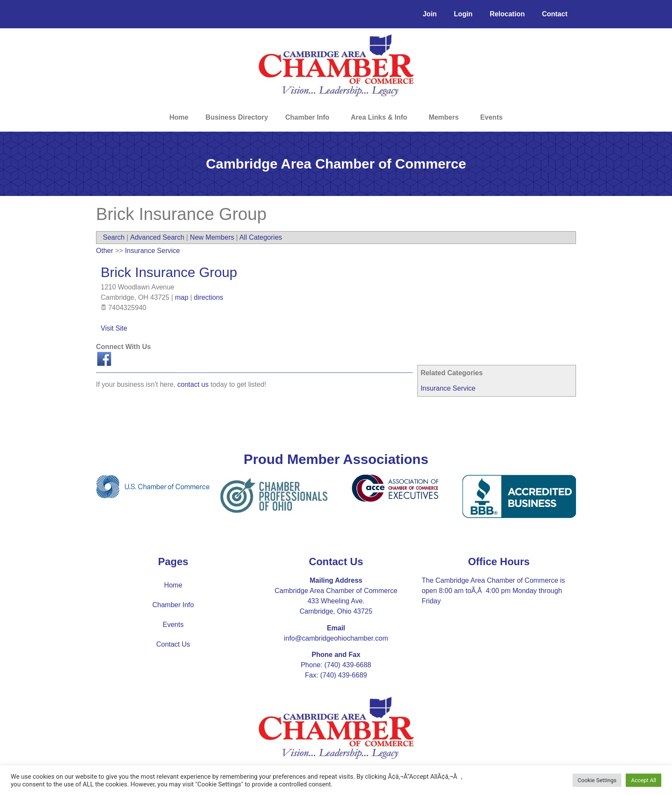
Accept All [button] (643, 780)
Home (179, 117)
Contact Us (173, 644)
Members (446, 117)
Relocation (507, 14)
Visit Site (114, 328)
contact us (193, 384)
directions (208, 297)
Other (105, 251)
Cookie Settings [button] (597, 780)
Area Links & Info (381, 117)
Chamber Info (309, 117)
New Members (212, 237)
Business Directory (237, 117)
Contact (555, 14)
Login (463, 14)
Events (491, 117)
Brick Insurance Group (169, 272)
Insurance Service (448, 388)
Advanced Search (157, 237)
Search (114, 237)
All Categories (261, 237)
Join (430, 14)
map (181, 297)
